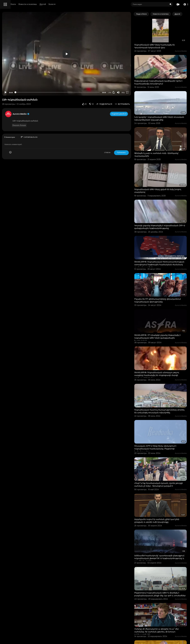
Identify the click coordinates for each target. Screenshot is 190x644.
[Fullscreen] (138, 92)
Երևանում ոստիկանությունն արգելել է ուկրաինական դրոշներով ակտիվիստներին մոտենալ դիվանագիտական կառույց (165, 619)
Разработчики (9, 93)
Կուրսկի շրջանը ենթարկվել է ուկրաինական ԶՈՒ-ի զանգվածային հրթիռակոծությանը (164, 200)
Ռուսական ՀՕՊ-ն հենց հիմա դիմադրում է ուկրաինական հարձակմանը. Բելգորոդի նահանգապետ (166, 393)
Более (90, 4)
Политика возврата (11, 78)
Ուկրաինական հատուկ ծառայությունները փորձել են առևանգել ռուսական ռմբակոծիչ (165, 361)
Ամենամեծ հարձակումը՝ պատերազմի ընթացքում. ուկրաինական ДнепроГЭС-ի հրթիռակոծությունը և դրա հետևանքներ (166, 489)
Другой (80, 4)
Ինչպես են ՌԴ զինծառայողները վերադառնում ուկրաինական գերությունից (161, 264)
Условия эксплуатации (12, 84)
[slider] (82, 92)
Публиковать (133, 153)
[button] (185, 4)
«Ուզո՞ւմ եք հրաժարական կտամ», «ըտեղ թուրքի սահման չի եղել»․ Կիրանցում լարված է (166, 425)
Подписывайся (130, 114)
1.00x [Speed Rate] (121, 93)
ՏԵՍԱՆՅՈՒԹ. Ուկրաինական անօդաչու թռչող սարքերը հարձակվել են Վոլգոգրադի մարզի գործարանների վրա (166, 329)
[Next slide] (183, 14)
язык (18, 93)
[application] (91, 54)
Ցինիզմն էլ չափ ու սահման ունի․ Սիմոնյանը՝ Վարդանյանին (162, 136)
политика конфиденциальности (16, 87)
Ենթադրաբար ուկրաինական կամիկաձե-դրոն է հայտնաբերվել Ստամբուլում (162, 74)
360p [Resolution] (134, 93)
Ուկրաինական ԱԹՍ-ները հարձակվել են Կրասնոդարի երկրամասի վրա (166, 41)
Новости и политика (65, 4)
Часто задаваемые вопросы (15, 81)
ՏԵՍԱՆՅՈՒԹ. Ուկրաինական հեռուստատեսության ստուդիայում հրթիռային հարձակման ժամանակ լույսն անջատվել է (166, 233)
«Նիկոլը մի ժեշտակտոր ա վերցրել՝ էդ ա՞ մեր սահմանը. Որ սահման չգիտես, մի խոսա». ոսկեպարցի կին (166, 553)
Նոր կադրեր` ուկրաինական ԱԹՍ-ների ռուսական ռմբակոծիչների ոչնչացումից (165, 105)
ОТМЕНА (118, 153)
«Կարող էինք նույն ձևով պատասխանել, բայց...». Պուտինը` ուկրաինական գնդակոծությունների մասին (165, 586)
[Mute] (129, 92)
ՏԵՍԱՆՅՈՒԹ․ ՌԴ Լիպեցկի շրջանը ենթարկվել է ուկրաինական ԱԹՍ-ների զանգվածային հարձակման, (165, 296)
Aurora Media (58, 114)
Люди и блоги (47, 4)
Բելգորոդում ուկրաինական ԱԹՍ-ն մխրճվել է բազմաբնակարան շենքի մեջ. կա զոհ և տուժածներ (165, 521)
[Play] (43, 92)
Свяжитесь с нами (17, 90)
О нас (6, 90)
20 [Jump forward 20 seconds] (125, 92)
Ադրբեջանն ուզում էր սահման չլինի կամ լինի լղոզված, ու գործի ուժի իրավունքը (166, 456)
